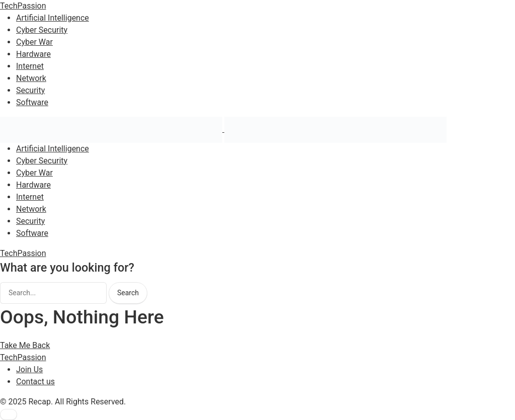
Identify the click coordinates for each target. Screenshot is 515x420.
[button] (9, 414)
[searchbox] (53, 293)
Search (128, 293)
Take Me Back (25, 345)
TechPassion (23, 6)
